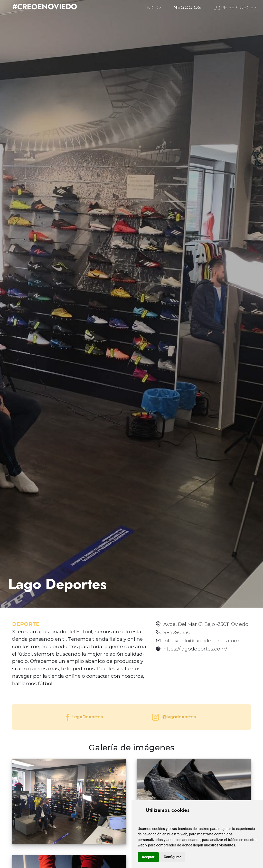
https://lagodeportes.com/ (195, 649)
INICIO (153, 7)
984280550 (177, 632)
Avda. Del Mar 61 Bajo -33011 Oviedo (206, 624)
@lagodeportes (173, 717)
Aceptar (148, 857)
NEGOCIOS (187, 7)
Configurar (172, 857)
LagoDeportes (84, 717)
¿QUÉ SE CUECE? (235, 7)
